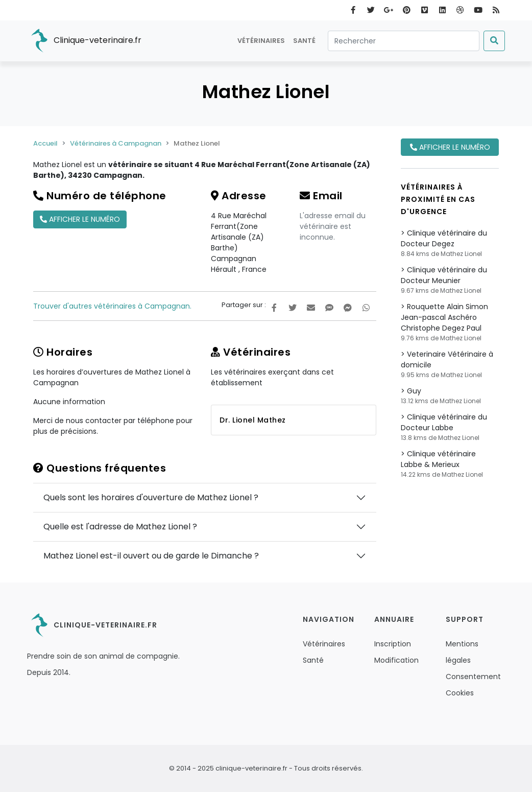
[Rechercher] (404, 41)
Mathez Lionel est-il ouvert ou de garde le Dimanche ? (151, 556)
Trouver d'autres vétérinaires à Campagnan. (112, 306)
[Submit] (494, 41)
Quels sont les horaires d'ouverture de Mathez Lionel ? (151, 497)
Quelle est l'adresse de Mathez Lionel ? (120, 527)
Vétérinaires (261, 41)
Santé (304, 41)
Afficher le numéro (80, 219)
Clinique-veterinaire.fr (84, 41)
